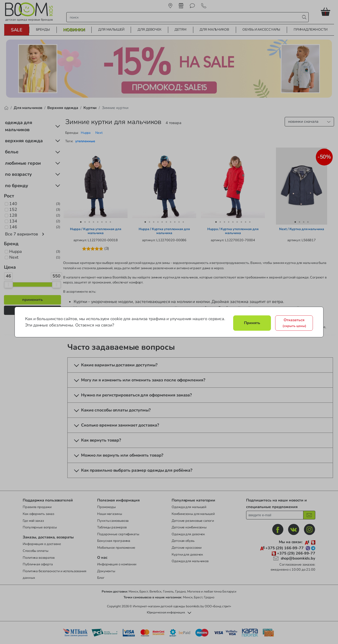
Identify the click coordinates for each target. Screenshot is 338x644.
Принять (252, 323)
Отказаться (294, 323)
